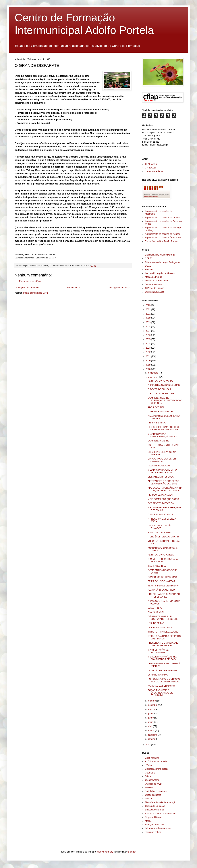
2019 (148, 322)
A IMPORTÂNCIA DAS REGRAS (164, 385)
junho (151, 718)
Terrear (148, 799)
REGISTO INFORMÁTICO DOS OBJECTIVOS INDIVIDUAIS (163, 428)
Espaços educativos (155, 825)
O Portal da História (155, 288)
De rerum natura (153, 832)
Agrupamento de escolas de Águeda (163, 234)
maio (151, 722)
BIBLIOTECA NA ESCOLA (161, 477)
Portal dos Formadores (156, 791)
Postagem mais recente (27, 288)
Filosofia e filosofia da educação (161, 802)
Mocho (148, 821)
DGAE (148, 266)
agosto (152, 709)
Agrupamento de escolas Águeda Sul (163, 238)
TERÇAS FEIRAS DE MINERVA (163, 586)
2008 (148, 369)
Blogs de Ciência (153, 817)
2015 (148, 339)
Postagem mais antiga (120, 288)
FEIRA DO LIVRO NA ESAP (161, 555)
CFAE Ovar (151, 168)
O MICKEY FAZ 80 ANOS (160, 514)
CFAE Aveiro (151, 164)
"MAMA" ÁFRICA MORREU (161, 590)
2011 (148, 356)
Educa (148, 776)
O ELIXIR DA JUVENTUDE (161, 394)
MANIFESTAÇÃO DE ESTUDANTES (158, 651)
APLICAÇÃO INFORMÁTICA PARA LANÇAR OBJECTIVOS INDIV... (165, 489)
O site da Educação (155, 292)
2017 (148, 331)
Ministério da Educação (156, 281)
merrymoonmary (105, 852)
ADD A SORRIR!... (157, 407)
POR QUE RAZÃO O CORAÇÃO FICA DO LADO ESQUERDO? (164, 680)
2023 (148, 305)
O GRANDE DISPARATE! (160, 412)
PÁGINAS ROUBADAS (159, 466)
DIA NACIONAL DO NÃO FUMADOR (160, 527)
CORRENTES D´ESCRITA (161, 503)
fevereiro (153, 735)
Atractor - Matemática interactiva (161, 814)
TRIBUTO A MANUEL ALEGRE (163, 632)
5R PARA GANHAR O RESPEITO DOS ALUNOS (164, 637)
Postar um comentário (30, 281)
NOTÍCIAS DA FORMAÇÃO (161, 686)
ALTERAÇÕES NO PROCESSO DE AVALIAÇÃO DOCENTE (163, 482)
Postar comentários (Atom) (36, 293)
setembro (153, 705)
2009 (148, 365)
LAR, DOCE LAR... (157, 623)
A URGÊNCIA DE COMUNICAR (163, 537)
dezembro (153, 373)
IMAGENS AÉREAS (158, 566)
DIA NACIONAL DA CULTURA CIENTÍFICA (162, 460)
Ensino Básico (152, 758)
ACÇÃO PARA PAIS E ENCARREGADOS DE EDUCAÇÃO (160, 693)
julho (151, 714)
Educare (149, 270)
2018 (148, 327)
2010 (148, 361)
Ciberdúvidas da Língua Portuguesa (162, 262)
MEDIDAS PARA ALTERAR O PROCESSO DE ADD (162, 471)
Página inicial (74, 288)
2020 (148, 318)
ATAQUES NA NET (157, 612)
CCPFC (149, 258)
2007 (148, 745)
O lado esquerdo (153, 795)
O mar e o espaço (154, 284)
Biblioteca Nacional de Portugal (160, 255)
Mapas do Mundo (153, 277)
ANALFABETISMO (157, 423)
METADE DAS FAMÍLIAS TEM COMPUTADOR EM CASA (163, 658)
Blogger (132, 852)
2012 (148, 352)
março (152, 730)
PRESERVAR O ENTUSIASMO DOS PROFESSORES (163, 644)
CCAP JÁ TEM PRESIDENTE (162, 671)
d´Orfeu (149, 765)
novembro (153, 377)
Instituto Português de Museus (160, 273)
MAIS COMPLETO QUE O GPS (163, 499)
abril (151, 726)
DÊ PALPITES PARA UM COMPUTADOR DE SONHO (163, 618)
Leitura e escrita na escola (158, 828)
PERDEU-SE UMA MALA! (160, 495)
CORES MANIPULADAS (160, 628)
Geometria (150, 773)
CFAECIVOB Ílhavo (154, 172)
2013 (148, 348)
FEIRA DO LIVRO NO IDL (160, 381)
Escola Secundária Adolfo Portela (161, 241)
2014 (148, 344)
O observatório (152, 780)
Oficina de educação (155, 806)
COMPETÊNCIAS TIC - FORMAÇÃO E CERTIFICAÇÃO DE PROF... (165, 401)
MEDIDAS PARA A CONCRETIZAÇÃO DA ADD (163, 435)
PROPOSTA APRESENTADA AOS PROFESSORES (165, 595)
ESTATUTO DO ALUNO (159, 533)
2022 (148, 309)
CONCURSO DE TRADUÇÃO (162, 577)
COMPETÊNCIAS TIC (159, 441)
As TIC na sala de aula (156, 761)
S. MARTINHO (155, 608)
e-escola (149, 788)
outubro (152, 701)
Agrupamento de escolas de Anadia (162, 218)
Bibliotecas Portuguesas (157, 769)
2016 (148, 335)
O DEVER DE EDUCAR (159, 389)
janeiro (152, 739)
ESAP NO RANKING (158, 675)
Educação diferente (154, 810)
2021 (148, 314)
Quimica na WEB (153, 784)
